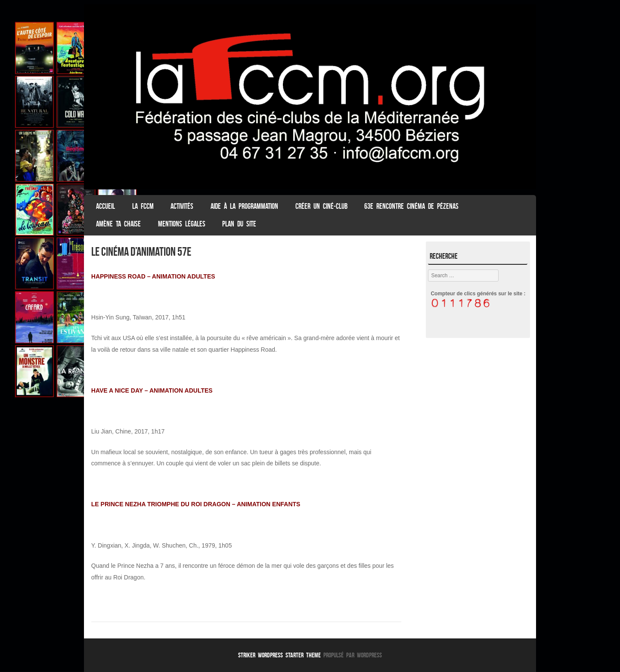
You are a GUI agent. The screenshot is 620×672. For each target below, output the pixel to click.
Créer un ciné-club (321, 206)
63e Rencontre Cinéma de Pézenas (411, 206)
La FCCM (143, 206)
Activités (182, 206)
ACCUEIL (105, 206)
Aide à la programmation (244, 206)
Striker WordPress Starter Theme (279, 655)
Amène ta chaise (118, 224)
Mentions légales (182, 224)
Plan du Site (239, 224)
